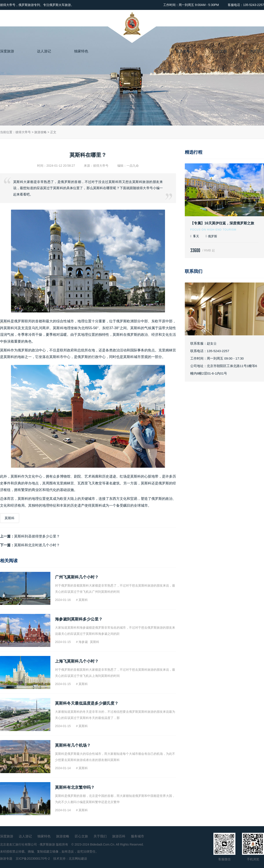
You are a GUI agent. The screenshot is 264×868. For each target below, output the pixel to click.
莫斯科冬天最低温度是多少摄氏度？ (87, 703)
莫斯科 (5, 321)
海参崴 (83, 642)
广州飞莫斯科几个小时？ (77, 577)
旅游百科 (119, 836)
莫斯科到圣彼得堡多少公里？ (37, 536)
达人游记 (44, 51)
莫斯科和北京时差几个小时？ (37, 545)
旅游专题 (6, 859)
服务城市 (137, 836)
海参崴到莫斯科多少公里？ (79, 619)
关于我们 (257, 51)
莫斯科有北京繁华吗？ (75, 787)
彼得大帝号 (23, 132)
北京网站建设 (78, 859)
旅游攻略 (183, 51)
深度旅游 (7, 51)
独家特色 (81, 51)
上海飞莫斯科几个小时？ (77, 661)
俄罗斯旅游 (47, 844)
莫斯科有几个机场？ (73, 745)
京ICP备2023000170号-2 (33, 859)
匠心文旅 (220, 51)
